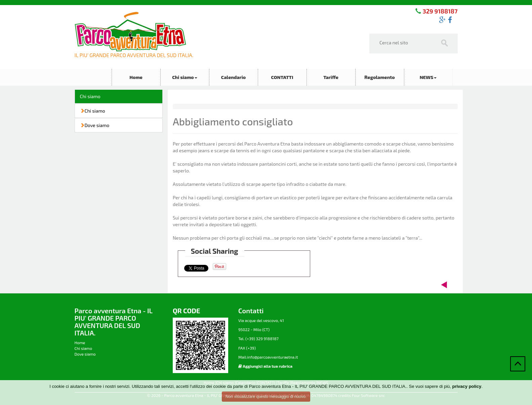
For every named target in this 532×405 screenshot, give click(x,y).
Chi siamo (185, 77)
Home (136, 77)
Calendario (233, 77)
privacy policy (467, 386)
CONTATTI (282, 77)
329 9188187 (439, 11)
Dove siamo (95, 125)
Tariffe (331, 77)
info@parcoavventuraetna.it (272, 357)
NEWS (428, 77)
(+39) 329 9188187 (261, 338)
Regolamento (379, 77)
